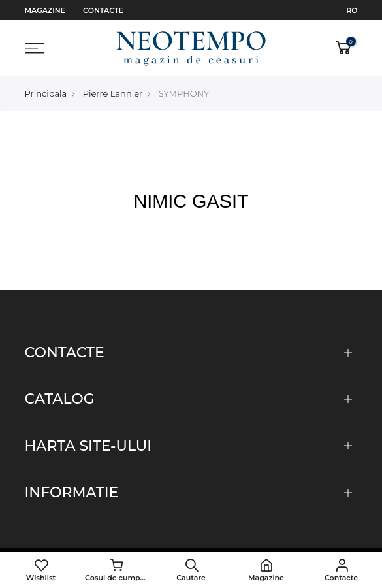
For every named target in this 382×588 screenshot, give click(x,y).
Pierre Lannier (113, 93)
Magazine (45, 10)
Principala (46, 93)
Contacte (103, 10)
